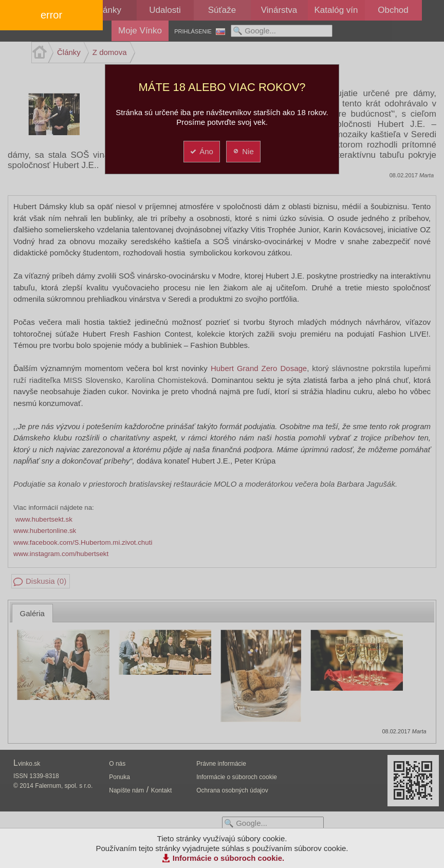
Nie (243, 151)
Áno (201, 151)
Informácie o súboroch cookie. (229, 858)
